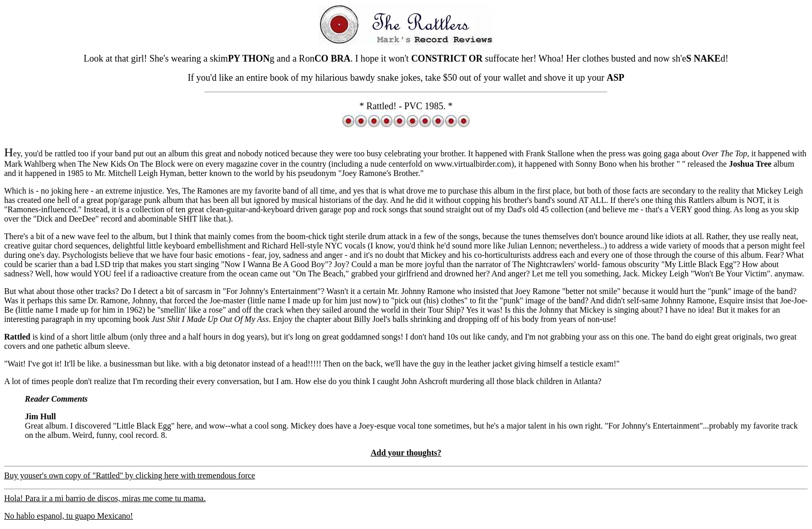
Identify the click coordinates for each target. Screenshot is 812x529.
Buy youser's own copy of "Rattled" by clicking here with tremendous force (130, 475)
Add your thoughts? (406, 453)
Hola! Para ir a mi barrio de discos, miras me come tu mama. (105, 498)
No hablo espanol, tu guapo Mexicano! (69, 516)
